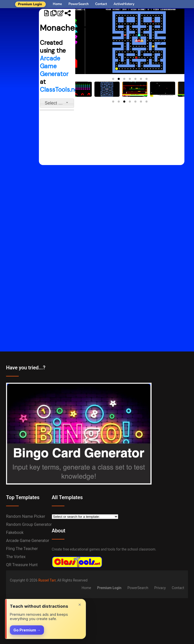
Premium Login (30, 4)
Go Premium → (27, 630)
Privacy (160, 588)
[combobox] (57, 103)
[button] (113, 79)
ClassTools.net (60, 90)
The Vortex (16, 557)
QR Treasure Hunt (22, 565)
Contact (101, 4)
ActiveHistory (124, 4)
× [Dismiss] (80, 605)
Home (57, 4)
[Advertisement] (19, 87)
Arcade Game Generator (54, 66)
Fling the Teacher (22, 549)
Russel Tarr (47, 580)
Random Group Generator (29, 524)
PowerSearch (79, 4)
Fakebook (15, 533)
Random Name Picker (26, 516)
